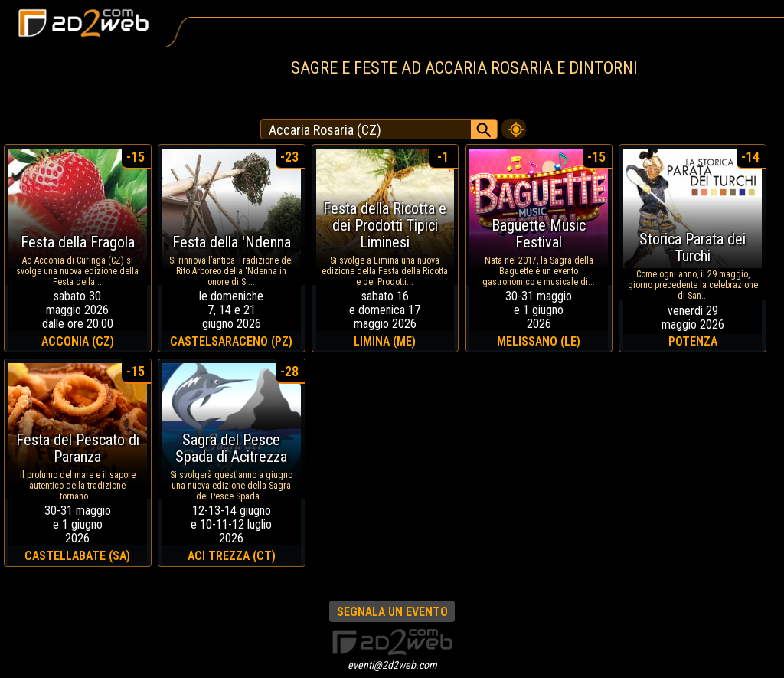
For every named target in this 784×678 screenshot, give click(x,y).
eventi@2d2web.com (392, 665)
